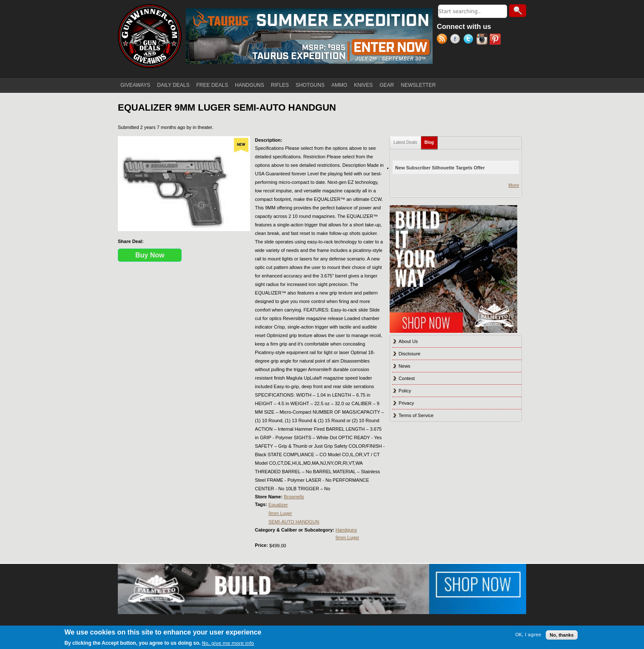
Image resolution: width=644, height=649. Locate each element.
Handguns (346, 530)
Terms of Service (416, 415)
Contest (407, 378)
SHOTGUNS (310, 85)
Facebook (457, 40)
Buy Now (150, 255)
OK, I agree (528, 635)
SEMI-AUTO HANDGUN (294, 522)
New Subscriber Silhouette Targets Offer (440, 168)
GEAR (387, 85)
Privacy (406, 403)
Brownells (294, 497)
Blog (431, 141)
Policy (405, 391)
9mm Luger (280, 513)
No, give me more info (228, 643)
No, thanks (561, 635)
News (405, 366)
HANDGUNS (249, 85)
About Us (408, 341)
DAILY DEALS (173, 85)
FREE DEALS (212, 85)
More (514, 185)
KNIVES (363, 85)
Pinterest (496, 40)
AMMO (339, 85)
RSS (443, 40)
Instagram (483, 40)
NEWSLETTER (418, 85)
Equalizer (278, 505)
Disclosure (409, 354)
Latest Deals (405, 142)
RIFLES (280, 85)
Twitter (470, 40)
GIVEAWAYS (135, 85)
